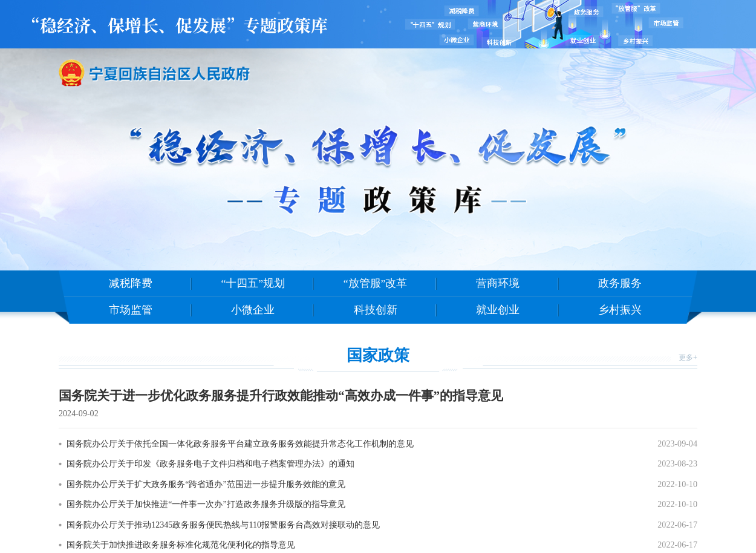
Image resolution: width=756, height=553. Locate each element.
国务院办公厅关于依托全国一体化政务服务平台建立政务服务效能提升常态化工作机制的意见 (240, 443)
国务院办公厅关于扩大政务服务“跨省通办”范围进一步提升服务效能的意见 (206, 484)
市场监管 (131, 310)
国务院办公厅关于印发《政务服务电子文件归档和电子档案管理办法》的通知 (210, 463)
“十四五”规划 (253, 283)
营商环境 (498, 283)
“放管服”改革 (376, 283)
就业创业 (498, 310)
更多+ (688, 358)
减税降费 (131, 283)
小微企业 (253, 310)
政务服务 (620, 283)
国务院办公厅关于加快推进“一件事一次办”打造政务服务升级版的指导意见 (206, 504)
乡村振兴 (620, 310)
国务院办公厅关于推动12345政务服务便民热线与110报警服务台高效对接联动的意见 (223, 525)
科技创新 (376, 310)
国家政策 (378, 355)
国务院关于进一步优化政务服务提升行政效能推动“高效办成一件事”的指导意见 (281, 396)
